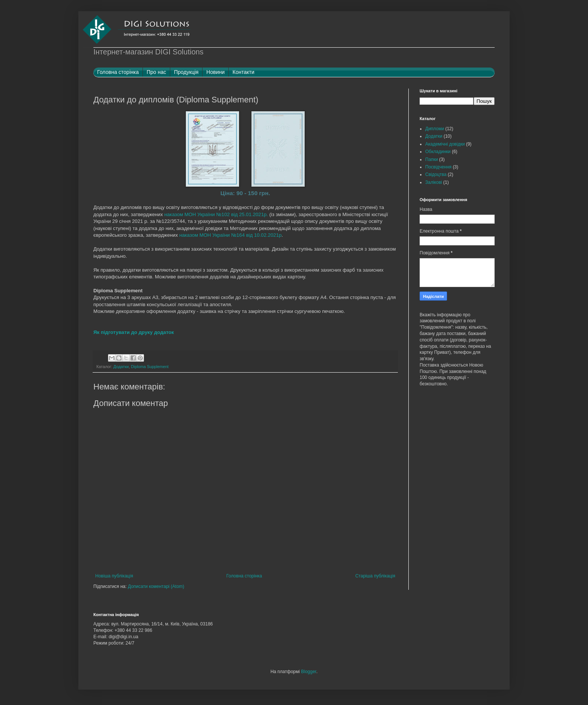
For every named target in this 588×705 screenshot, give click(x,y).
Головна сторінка (244, 576)
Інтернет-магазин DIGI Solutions (148, 52)
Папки (432, 159)
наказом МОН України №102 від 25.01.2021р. (216, 214)
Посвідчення (438, 167)
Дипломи (435, 129)
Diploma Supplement (150, 367)
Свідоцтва (436, 174)
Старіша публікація (375, 576)
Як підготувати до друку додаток (134, 332)
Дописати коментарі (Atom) (156, 586)
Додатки (121, 367)
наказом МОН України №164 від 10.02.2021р (230, 235)
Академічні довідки (445, 144)
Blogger (309, 672)
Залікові (434, 182)
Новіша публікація (114, 576)
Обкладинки (438, 152)
